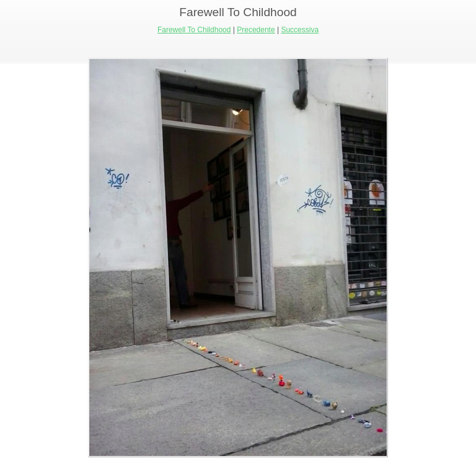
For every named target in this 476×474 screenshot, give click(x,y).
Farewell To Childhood (194, 30)
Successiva (300, 30)
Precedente (256, 30)
